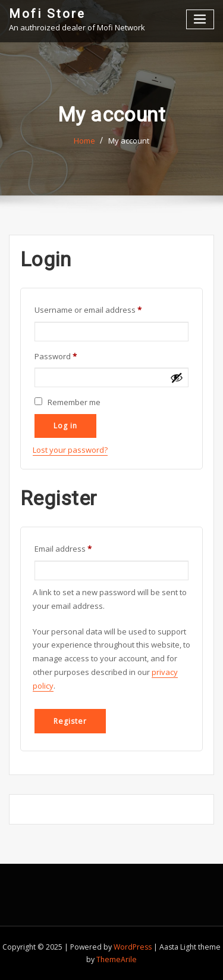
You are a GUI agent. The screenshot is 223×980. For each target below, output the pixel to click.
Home (84, 141)
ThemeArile (117, 959)
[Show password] (177, 377)
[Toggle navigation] (200, 19)
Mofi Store (47, 14)
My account (129, 141)
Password (72, 355)
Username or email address (104, 309)
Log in (65, 426)
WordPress (133, 947)
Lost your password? (70, 450)
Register (70, 721)
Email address (79, 547)
